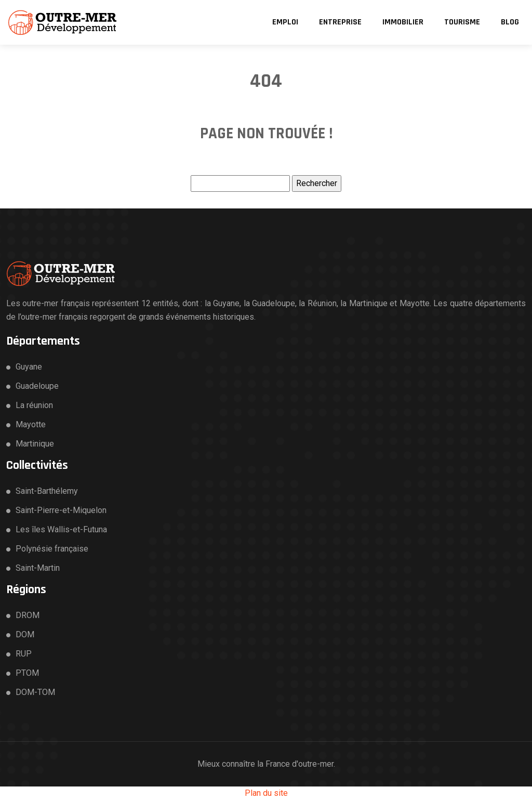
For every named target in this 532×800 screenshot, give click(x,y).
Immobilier (403, 22)
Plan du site (266, 793)
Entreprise (340, 22)
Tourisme (462, 22)
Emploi (285, 22)
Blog (510, 22)
